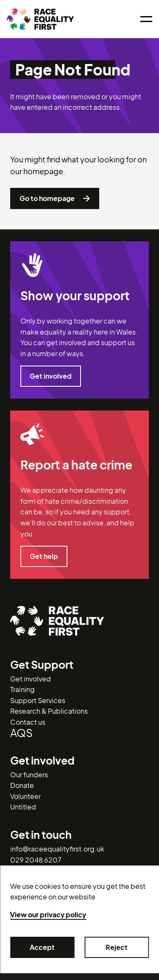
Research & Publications (49, 711)
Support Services (38, 700)
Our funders (29, 775)
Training (22, 689)
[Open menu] (146, 19)
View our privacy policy (48, 914)
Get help (44, 556)
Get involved (51, 376)
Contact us (28, 722)
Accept (42, 947)
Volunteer (25, 796)
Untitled (23, 807)
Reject (117, 947)
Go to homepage (55, 198)
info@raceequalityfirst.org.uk (57, 849)
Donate (22, 785)
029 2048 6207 (36, 860)
